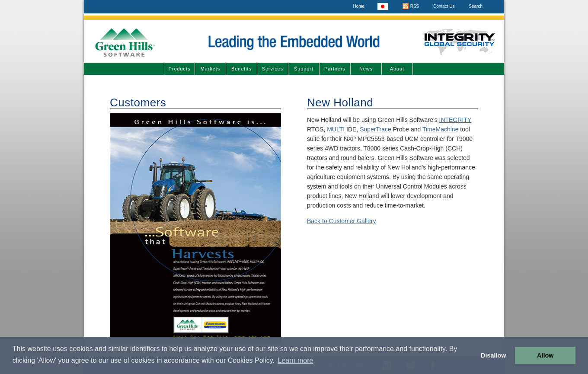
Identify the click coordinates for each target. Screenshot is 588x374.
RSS (411, 6)
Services (273, 69)
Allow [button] (545, 355)
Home (359, 6)
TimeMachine (441, 129)
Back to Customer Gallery (342, 221)
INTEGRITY (455, 120)
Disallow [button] (493, 355)
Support (304, 69)
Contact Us (444, 6)
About (397, 69)
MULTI (336, 129)
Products (180, 69)
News (366, 69)
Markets (210, 69)
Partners (335, 69)
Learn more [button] (296, 360)
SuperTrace (375, 129)
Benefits (241, 69)
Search (476, 6)
